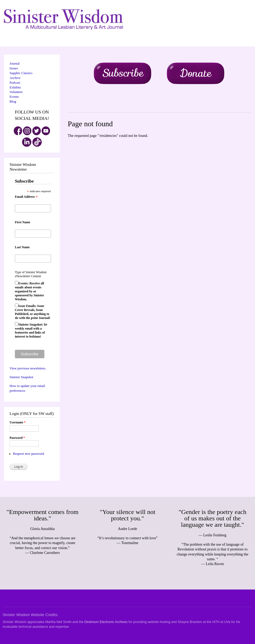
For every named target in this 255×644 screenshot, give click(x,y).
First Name (23, 222)
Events (14, 97)
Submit (172, 42)
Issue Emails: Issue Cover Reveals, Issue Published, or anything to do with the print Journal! (33, 312)
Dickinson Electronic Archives (106, 622)
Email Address (26, 197)
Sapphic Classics (21, 73)
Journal (115, 42)
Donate (148, 42)
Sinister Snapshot (21, 377)
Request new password (29, 454)
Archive (189, 42)
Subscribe (136, 42)
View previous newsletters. (28, 368)
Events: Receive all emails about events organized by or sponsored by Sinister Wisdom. (29, 291)
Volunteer (160, 42)
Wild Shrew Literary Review (231, 42)
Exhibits (15, 87)
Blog (209, 42)
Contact (200, 42)
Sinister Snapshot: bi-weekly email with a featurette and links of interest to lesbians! (31, 331)
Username (18, 422)
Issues (14, 68)
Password (17, 438)
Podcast (15, 83)
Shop (180, 42)
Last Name (22, 247)
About (125, 42)
